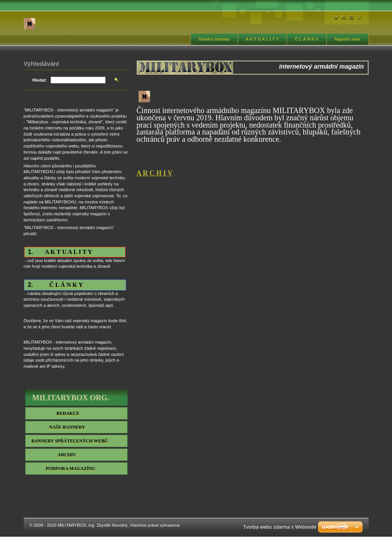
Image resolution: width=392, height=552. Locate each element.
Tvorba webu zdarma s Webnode (280, 527)
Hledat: (40, 80)
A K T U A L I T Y (262, 39)
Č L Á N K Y (307, 39)
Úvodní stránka (214, 39)
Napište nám (347, 39)
